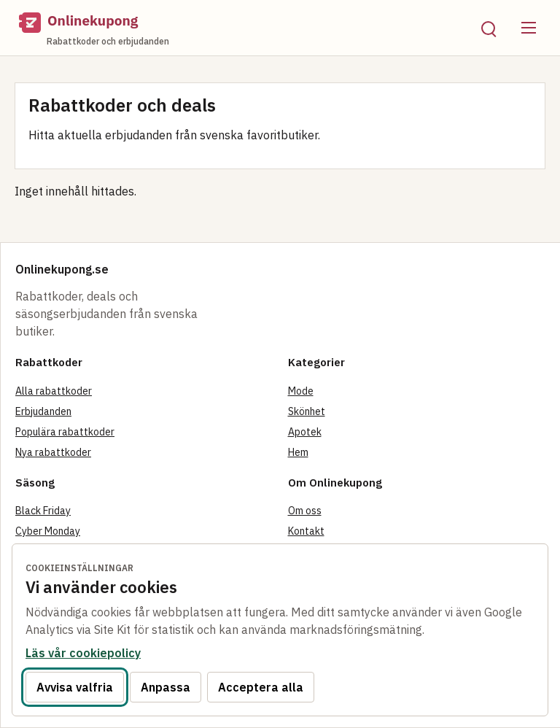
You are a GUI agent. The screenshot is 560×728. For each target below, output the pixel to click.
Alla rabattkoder (54, 391)
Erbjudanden (43, 411)
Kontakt (306, 531)
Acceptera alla (261, 687)
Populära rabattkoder (65, 432)
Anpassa (166, 687)
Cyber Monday (48, 531)
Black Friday (43, 511)
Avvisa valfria (75, 687)
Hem (298, 452)
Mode (301, 391)
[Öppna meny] (529, 28)
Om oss (305, 511)
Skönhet (307, 411)
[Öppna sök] (488, 28)
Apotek (305, 432)
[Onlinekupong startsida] (238, 28)
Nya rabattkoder (53, 452)
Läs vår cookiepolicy (83, 653)
